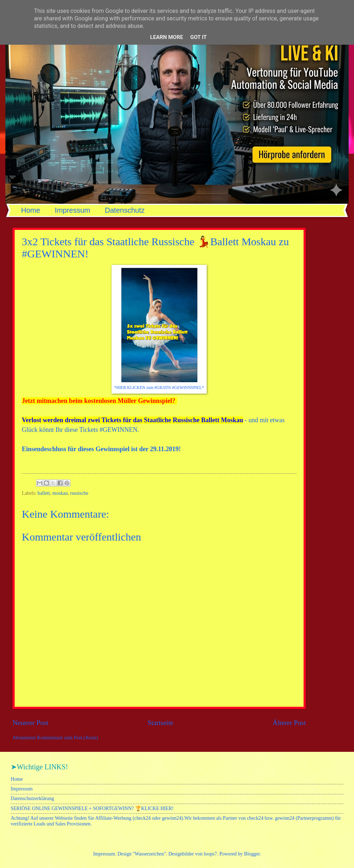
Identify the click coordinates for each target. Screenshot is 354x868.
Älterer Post (289, 723)
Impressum (72, 210)
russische (79, 493)
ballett (44, 493)
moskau (60, 493)
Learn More (167, 37)
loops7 (210, 854)
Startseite (161, 723)
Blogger (252, 854)
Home (31, 210)
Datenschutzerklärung (32, 798)
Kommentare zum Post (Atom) (68, 738)
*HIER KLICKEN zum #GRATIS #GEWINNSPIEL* (159, 388)
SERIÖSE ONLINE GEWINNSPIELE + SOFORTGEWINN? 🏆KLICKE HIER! (92, 808)
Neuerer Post (30, 723)
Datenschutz (125, 210)
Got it (198, 37)
